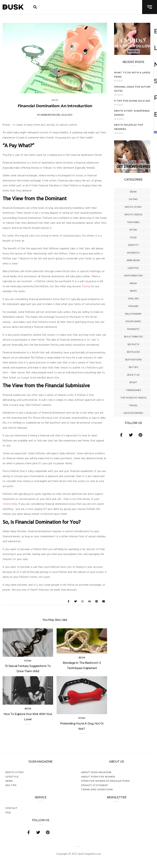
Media (133, 283)
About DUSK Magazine (96, 772)
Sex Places (133, 352)
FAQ (8, 812)
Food (133, 237)
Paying (86, 287)
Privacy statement (95, 785)
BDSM (133, 192)
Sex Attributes (133, 337)
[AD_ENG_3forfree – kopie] (133, 172)
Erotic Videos (133, 214)
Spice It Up (133, 375)
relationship (10, 504)
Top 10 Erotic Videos (133, 398)
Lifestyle (133, 268)
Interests (133, 253)
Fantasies (133, 222)
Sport (133, 382)
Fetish (133, 230)
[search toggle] (35, 7)
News (133, 291)
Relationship (133, 314)
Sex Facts (133, 344)
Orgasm (133, 306)
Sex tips (133, 367)
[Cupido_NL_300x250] (133, 54)
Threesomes (133, 390)
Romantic (133, 329)
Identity (133, 245)
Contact (11, 808)
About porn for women (98, 777)
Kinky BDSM (133, 260)
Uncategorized (133, 413)
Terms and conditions (97, 789)
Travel (133, 405)
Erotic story (133, 207)
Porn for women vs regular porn (105, 781)
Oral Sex (133, 299)
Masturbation (133, 276)
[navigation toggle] (150, 7)
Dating (133, 199)
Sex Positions (133, 360)
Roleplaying (133, 321)
